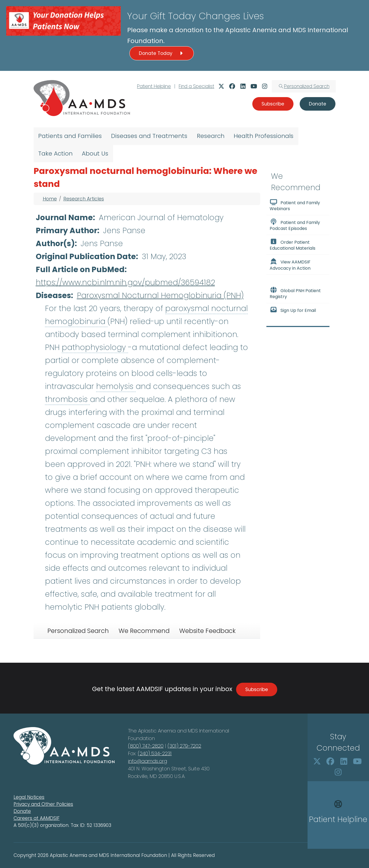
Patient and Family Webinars (295, 205)
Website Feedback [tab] (207, 631)
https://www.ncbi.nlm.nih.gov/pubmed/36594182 (125, 283)
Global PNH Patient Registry (295, 293)
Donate (22, 811)
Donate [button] (318, 104)
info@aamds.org (148, 761)
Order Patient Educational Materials (293, 245)
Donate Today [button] (162, 53)
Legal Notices (29, 797)
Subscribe (257, 689)
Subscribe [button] (273, 104)
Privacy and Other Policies (43, 804)
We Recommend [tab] (144, 631)
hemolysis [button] (116, 386)
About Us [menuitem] (95, 154)
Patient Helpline (154, 86)
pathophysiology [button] (95, 347)
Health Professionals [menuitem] (264, 136)
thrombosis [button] (67, 399)
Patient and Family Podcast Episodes (295, 225)
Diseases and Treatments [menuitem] (149, 136)
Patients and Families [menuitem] (70, 136)
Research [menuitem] (211, 136)
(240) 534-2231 (155, 753)
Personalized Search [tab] (78, 631)
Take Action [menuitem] (55, 154)
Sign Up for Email (293, 310)
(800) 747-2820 (146, 746)
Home (50, 199)
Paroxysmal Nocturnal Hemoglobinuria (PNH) (160, 296)
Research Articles (84, 199)
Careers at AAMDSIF (37, 818)
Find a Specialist (196, 86)
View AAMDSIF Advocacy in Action (290, 265)
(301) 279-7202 (184, 746)
